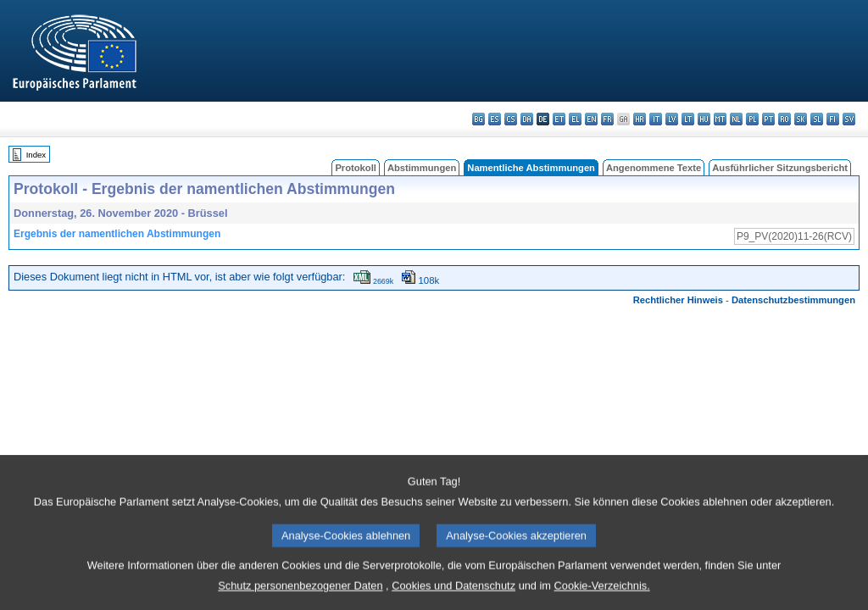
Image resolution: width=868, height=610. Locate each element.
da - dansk (527, 119)
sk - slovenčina (801, 119)
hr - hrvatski (640, 119)
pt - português (768, 119)
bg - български (479, 119)
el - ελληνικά (575, 119)
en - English (591, 119)
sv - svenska (849, 119)
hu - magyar (704, 119)
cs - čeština (511, 119)
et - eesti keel (559, 119)
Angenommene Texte (654, 168)
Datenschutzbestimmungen (793, 300)
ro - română (785, 119)
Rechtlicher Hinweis (678, 300)
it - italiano (656, 119)
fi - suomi (833, 119)
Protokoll (355, 168)
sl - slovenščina (817, 119)
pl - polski (752, 119)
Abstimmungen (422, 168)
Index (36, 155)
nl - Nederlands (736, 119)
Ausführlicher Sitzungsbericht (780, 168)
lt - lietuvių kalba (688, 119)
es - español (495, 119)
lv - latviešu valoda (672, 119)
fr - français (607, 119)
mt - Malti (720, 119)
